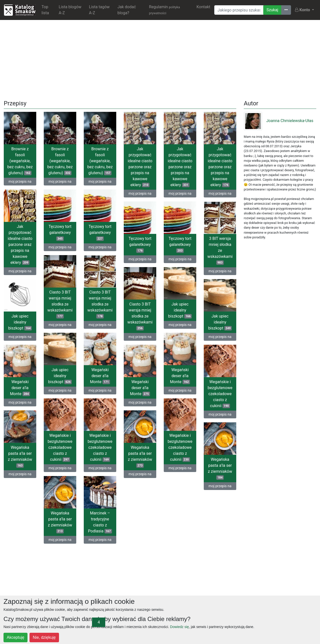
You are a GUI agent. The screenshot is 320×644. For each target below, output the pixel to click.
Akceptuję (15, 637)
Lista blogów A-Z (70, 10)
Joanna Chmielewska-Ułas (278, 121)
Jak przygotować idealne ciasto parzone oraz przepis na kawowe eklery (140, 167)
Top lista (45, 10)
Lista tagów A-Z (99, 10)
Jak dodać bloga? (127, 10)
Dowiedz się (179, 627)
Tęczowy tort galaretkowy (60, 233)
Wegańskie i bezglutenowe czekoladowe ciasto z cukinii (220, 394)
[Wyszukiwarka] (239, 10)
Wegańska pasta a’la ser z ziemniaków (20, 456)
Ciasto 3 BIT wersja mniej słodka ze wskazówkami (60, 304)
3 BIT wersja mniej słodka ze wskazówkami (220, 250)
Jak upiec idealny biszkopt (180, 310)
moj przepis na (20, 181)
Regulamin (164, 10)
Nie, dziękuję (44, 637)
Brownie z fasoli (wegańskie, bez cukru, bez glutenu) (20, 161)
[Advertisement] (160, 59)
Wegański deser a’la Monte (100, 376)
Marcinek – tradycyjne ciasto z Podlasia (100, 522)
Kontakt (203, 7)
